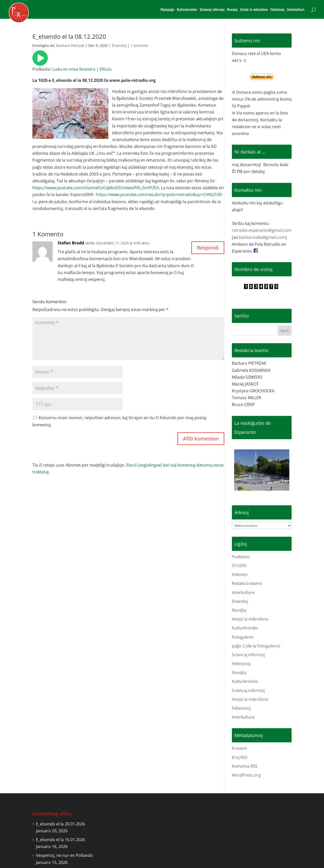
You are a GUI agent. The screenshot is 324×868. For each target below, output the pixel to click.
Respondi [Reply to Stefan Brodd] (208, 248)
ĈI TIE (237, 171)
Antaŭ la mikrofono (254, 10)
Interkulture (296, 10)
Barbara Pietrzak (70, 45)
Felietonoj (277, 10)
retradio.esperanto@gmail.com (262, 230)
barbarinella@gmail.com (262, 237)
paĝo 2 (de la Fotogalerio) (256, 646)
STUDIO (239, 566)
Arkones (240, 574)
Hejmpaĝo (167, 10)
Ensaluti (239, 748)
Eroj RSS (240, 757)
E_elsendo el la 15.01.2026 (60, 840)
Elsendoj (119, 45)
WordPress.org (246, 775)
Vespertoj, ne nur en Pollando (64, 855)
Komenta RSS (245, 766)
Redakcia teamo (247, 583)
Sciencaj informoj (212, 10)
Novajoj (232, 10)
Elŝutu (106, 69)
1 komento (139, 45)
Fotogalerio (243, 637)
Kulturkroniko (187, 10)
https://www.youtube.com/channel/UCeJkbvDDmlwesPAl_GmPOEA (96, 188)
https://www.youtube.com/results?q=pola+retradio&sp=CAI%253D (159, 195)
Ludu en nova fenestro (74, 69)
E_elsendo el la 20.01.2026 (60, 824)
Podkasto (241, 557)
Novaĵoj (239, 610)
